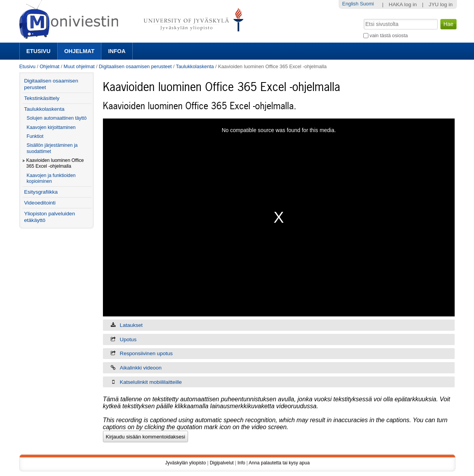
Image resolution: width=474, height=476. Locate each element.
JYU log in (441, 4)
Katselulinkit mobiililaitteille (151, 382)
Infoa (117, 51)
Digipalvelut (222, 463)
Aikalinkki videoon (141, 368)
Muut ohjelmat (79, 66)
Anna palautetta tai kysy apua (279, 463)
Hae (363, 18)
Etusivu (38, 51)
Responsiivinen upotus (146, 353)
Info (241, 463)
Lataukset (131, 325)
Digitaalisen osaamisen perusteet (135, 66)
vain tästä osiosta (389, 35)
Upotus (128, 339)
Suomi (367, 4)
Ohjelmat (79, 51)
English (350, 4)
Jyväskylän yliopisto (186, 463)
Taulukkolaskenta (195, 66)
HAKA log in (403, 4)
